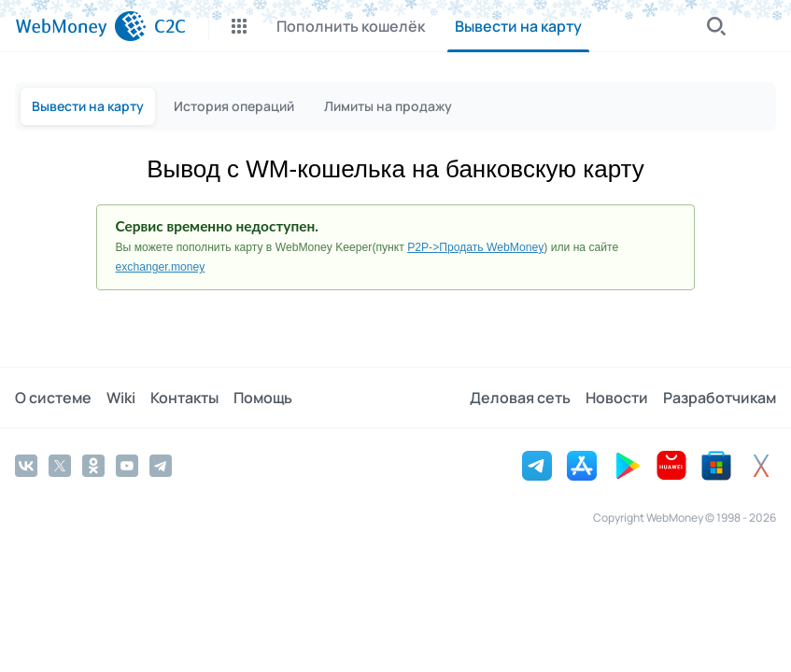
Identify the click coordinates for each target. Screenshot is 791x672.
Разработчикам (720, 398)
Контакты (184, 398)
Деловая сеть (520, 398)
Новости (617, 398)
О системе (53, 398)
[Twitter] (60, 466)
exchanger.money (161, 267)
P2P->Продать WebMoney (475, 247)
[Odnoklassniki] (93, 466)
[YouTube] (127, 466)
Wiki (121, 398)
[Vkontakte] (26, 466)
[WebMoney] (81, 26)
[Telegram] (161, 466)
